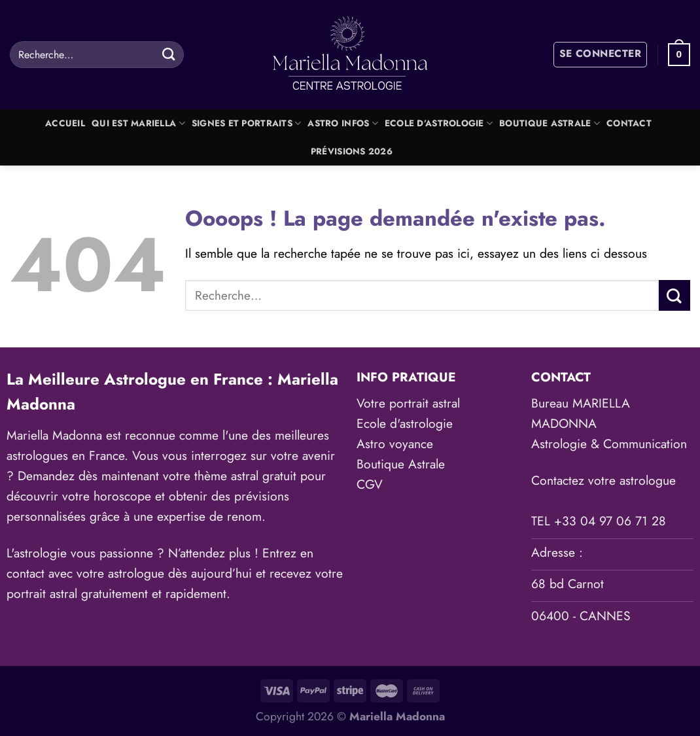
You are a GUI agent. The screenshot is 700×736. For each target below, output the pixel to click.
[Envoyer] (168, 54)
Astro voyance (395, 444)
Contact (629, 123)
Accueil (65, 123)
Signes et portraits (247, 123)
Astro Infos (342, 123)
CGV (370, 484)
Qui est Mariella (138, 123)
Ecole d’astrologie (439, 123)
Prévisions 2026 (352, 151)
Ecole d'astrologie (405, 423)
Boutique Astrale (550, 123)
